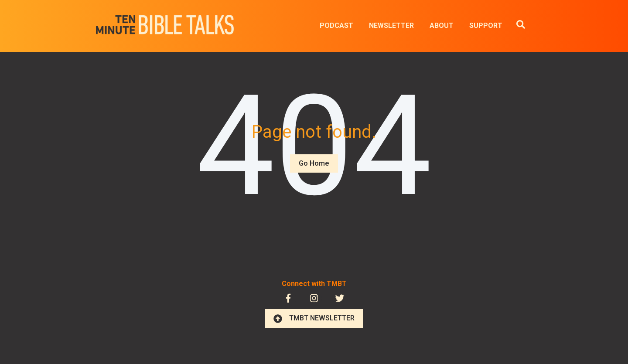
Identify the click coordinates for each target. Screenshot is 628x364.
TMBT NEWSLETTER (314, 318)
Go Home (314, 163)
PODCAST (336, 26)
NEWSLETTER (391, 26)
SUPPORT (486, 26)
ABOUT (442, 26)
